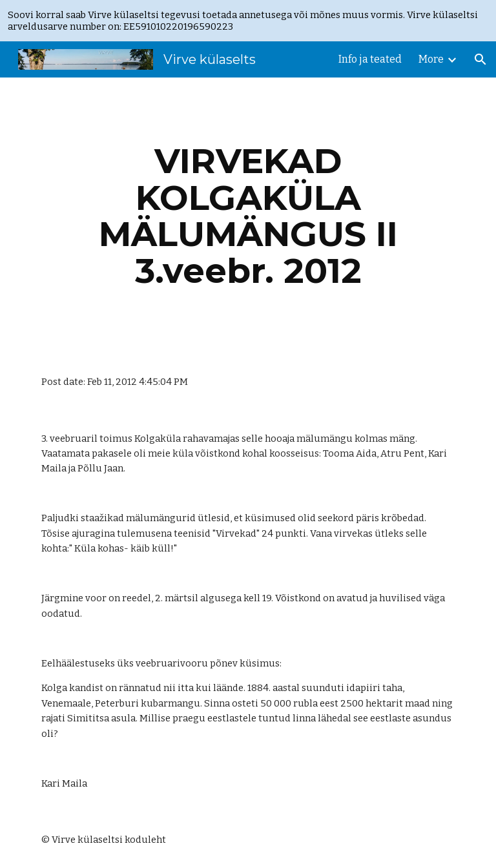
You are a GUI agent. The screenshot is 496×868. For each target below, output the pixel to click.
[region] (248, 21)
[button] (480, 59)
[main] (248, 216)
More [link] (431, 59)
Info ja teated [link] (370, 59)
